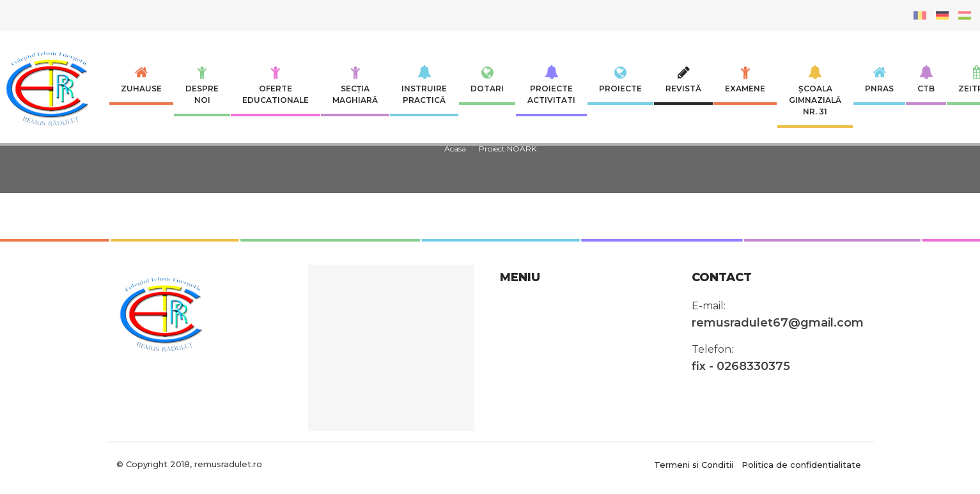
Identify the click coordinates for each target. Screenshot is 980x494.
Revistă (683, 79)
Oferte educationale (276, 85)
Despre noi (202, 85)
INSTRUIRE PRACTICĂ (424, 85)
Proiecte (620, 79)
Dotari (487, 79)
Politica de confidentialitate (801, 464)
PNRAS (879, 79)
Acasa (455, 149)
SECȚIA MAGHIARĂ (355, 85)
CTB (926, 79)
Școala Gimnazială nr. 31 (815, 91)
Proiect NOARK (508, 149)
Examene (745, 79)
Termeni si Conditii (694, 464)
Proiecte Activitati (551, 85)
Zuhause (141, 79)
